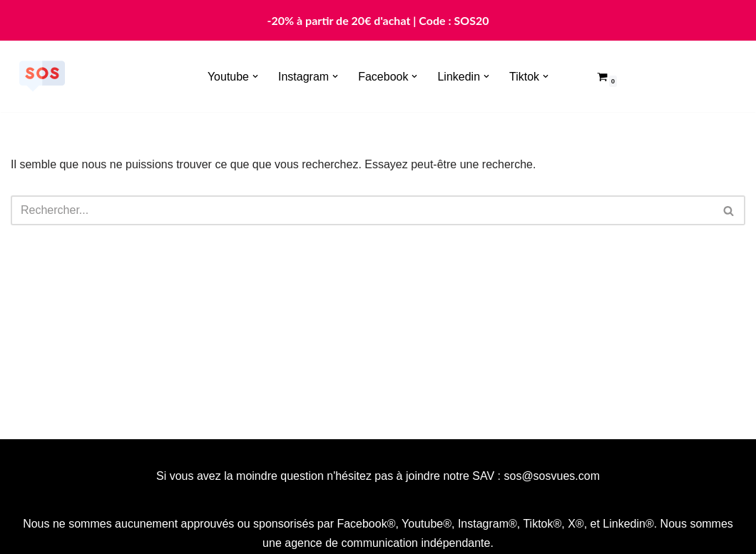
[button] (255, 76)
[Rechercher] (362, 210)
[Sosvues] (42, 76)
